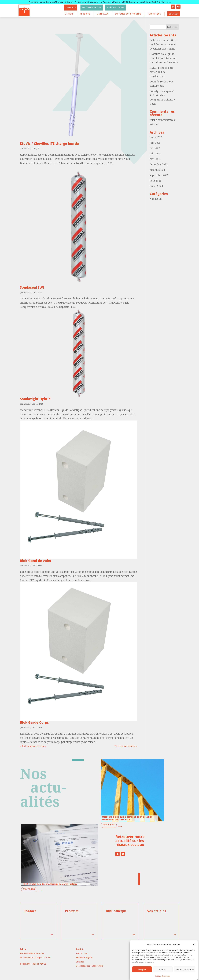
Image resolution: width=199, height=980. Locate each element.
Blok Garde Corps (34, 722)
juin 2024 (155, 154)
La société (71, 7)
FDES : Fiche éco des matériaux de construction (162, 72)
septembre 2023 (159, 175)
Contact (174, 14)
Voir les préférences (185, 969)
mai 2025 (155, 148)
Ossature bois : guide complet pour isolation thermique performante (164, 58)
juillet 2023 (156, 186)
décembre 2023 (159, 164)
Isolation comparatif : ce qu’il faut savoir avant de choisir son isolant (164, 44)
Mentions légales (84, 958)
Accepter (142, 969)
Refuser (163, 969)
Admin (27, 149)
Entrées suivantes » (126, 746)
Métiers (69, 14)
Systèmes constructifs (128, 14)
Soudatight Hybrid (35, 399)
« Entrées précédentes (33, 746)
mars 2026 (156, 137)
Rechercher (172, 27)
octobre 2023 (157, 170)
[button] (194, 944)
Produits (85, 14)
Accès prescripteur (92, 7)
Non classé (156, 199)
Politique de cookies (162, 976)
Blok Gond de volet (36, 561)
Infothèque (154, 14)
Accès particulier (115, 7)
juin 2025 (155, 143)
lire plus (109, 825)
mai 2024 (155, 159)
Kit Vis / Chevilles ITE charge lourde (49, 144)
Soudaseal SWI (32, 287)
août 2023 (156, 181)
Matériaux (103, 14)
